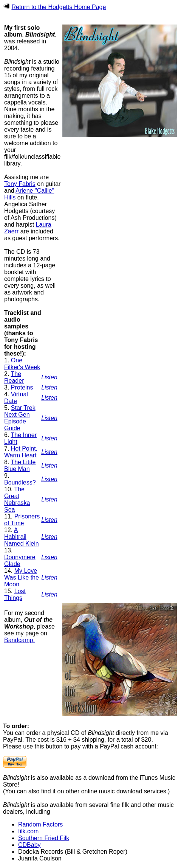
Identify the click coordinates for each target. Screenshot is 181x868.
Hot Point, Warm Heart (21, 452)
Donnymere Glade (20, 561)
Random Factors (40, 824)
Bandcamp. (19, 640)
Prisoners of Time (22, 520)
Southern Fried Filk (44, 838)
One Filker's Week (22, 364)
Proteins (22, 387)
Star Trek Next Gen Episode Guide (20, 418)
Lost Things (15, 594)
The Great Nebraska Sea (17, 499)
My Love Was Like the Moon (22, 577)
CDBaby (29, 845)
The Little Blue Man (20, 465)
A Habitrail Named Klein (22, 537)
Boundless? (20, 482)
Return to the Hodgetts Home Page (59, 7)
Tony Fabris (20, 184)
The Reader (14, 377)
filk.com (28, 831)
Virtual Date (16, 398)
